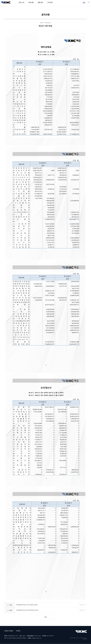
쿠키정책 (18, 631)
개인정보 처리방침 (9, 631)
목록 (45, 617)
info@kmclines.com (36, 638)
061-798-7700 (50, 636)
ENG (89, 3)
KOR (84, 3)
